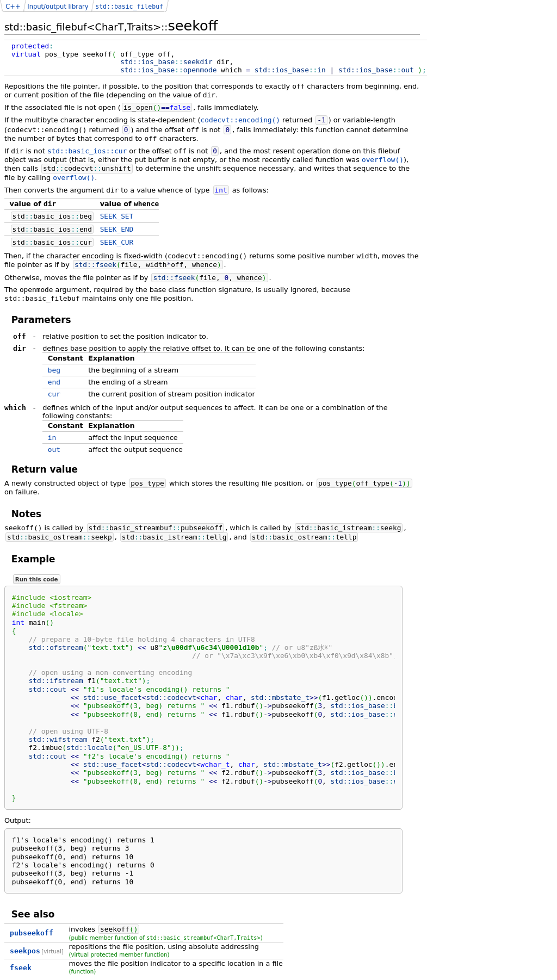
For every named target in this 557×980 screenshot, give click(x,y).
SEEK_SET (117, 216)
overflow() (383, 160)
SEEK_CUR (117, 242)
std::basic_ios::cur (87, 151)
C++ (13, 7)
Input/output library (58, 7)
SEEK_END (117, 229)
